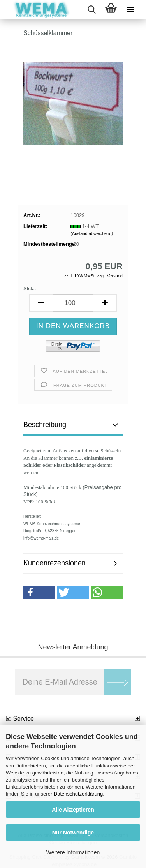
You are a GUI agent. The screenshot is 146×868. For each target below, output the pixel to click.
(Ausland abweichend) (92, 233)
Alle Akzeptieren (73, 810)
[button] (41, 303)
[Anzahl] (73, 303)
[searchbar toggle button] (91, 10)
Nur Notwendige (73, 833)
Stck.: (30, 288)
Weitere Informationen (73, 852)
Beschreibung (45, 425)
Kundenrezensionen (55, 563)
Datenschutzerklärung (78, 794)
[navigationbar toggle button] (130, 10)
